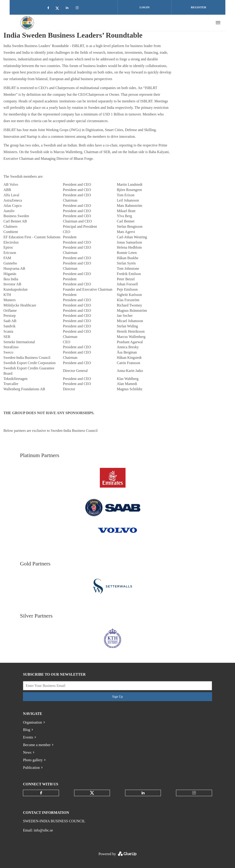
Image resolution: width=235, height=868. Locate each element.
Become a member (37, 745)
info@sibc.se (43, 830)
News (27, 752)
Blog (27, 730)
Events (28, 737)
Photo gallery (33, 760)
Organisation (32, 722)
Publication (31, 768)
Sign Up (117, 697)
